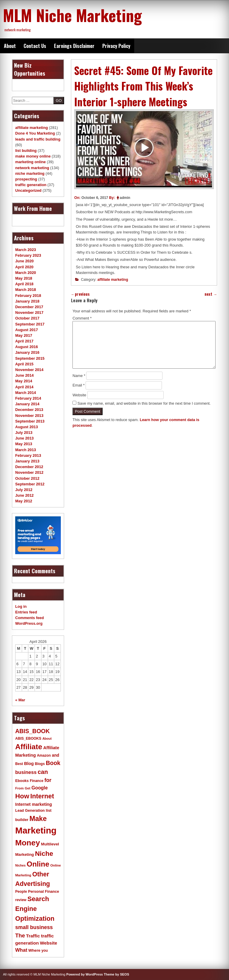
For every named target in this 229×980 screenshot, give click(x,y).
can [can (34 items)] (43, 772)
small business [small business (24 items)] (34, 927)
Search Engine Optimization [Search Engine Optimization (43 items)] (35, 909)
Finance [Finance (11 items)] (37, 781)
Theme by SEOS (116, 974)
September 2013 (30, 421)
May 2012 (24, 501)
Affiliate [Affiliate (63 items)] (29, 747)
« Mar (20, 700)
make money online (33, 156)
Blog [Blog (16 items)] (29, 764)
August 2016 (27, 347)
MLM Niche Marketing (72, 15)
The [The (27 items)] (20, 935)
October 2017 (27, 318)
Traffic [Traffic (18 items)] (33, 936)
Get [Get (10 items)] (28, 788)
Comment (82, 318)
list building (26, 151)
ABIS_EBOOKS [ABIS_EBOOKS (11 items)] (28, 738)
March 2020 (26, 273)
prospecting (26, 179)
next (211, 294)
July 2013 (24, 433)
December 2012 (29, 467)
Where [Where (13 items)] (34, 950)
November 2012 (29, 472)
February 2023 (28, 255)
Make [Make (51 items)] (38, 819)
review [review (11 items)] (21, 900)
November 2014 (29, 370)
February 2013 (28, 455)
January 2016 (27, 352)
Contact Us (35, 46)
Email (79, 385)
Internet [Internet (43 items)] (42, 796)
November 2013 (29, 416)
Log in (21, 606)
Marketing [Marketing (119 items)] (36, 830)
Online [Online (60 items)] (38, 864)
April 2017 (24, 341)
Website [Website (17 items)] (49, 943)
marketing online (30, 162)
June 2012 (24, 495)
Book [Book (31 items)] (53, 763)
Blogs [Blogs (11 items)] (40, 764)
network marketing (32, 168)
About (10, 46)
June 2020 (24, 261)
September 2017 (30, 324)
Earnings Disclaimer (74, 46)
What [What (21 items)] (21, 950)
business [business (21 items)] (26, 772)
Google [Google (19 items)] (40, 788)
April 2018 (24, 284)
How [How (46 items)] (22, 796)
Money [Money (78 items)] (28, 843)
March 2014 (26, 393)
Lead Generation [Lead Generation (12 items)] (30, 811)
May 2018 (24, 278)
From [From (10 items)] (19, 788)
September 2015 (30, 358)
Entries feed (26, 612)
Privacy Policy (116, 46)
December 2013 (29, 410)
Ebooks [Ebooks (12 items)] (22, 781)
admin (125, 198)
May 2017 (24, 335)
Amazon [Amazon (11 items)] (44, 755)
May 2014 (24, 381)
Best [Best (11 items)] (19, 764)
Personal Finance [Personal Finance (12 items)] (44, 892)
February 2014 (28, 398)
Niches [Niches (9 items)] (20, 865)
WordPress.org (29, 623)
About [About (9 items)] (47, 738)
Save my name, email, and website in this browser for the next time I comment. (144, 403)
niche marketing (30, 173)
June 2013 (24, 438)
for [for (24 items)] (48, 780)
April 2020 (24, 267)
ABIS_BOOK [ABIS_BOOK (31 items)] (33, 731)
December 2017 (29, 307)
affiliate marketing (113, 280)
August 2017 (27, 330)
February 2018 (28, 296)
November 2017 (29, 313)
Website (79, 395)
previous (80, 294)
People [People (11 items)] (21, 892)
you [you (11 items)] (45, 951)
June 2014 (24, 375)
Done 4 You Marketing (35, 133)
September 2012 (30, 484)
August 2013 (27, 427)
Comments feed (30, 618)
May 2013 (24, 444)
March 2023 (26, 250)
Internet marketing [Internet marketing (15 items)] (34, 804)
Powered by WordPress (85, 974)
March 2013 (26, 450)
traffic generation (31, 185)
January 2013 (27, 461)
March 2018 (26, 290)
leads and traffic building (38, 139)
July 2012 (24, 490)
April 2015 (24, 364)
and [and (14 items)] (55, 755)
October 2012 (27, 478)
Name (79, 376)
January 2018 (27, 301)
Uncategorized (28, 190)
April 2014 (24, 387)
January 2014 (27, 404)
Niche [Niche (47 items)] (44, 854)
